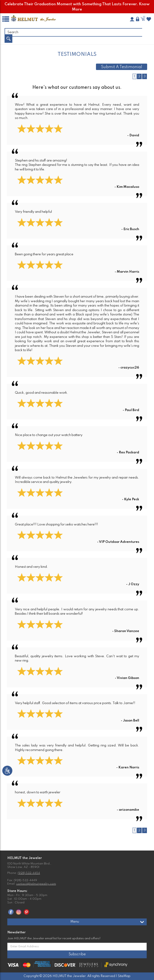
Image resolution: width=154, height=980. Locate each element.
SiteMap (124, 976)
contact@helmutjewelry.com (36, 884)
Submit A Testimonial (122, 67)
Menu (107, 922)
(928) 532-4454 (29, 873)
